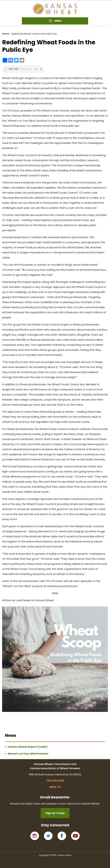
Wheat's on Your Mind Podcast (28, 754)
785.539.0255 (55, 781)
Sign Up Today (55, 813)
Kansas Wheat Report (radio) (28, 747)
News (11, 735)
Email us (55, 787)
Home (6, 34)
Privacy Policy (65, 855)
